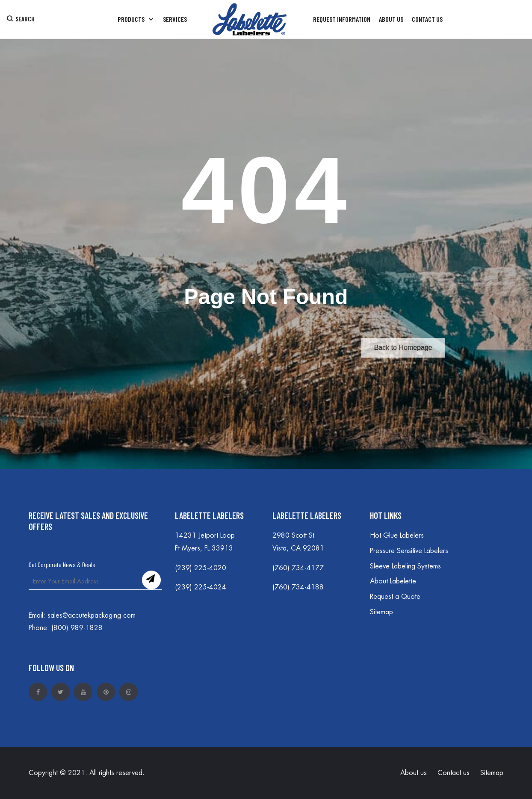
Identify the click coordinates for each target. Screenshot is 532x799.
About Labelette (393, 581)
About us (414, 773)
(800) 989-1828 (77, 628)
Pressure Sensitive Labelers (409, 551)
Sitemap (381, 612)
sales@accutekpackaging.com (92, 616)
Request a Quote (395, 597)
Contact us (454, 773)
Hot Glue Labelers (397, 536)
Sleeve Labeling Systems (405, 566)
